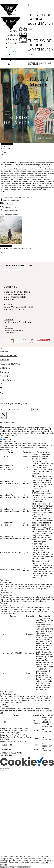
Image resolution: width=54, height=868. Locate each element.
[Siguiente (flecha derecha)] (3, 771)
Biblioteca (13, 35)
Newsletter (13, 43)
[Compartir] (6, 769)
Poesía (29, 198)
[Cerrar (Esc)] (8, 769)
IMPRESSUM (9, 329)
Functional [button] (5, 580)
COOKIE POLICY (10, 332)
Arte (12, 198)
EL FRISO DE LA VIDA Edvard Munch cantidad (39, 64)
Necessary (8, 440)
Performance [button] (6, 593)
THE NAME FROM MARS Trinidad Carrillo (15, 248)
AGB (6, 327)
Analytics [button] (4, 603)
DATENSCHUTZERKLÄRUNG (14, 330)
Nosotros (12, 19)
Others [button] (3, 704)
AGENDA (13, 6)
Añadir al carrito (7, 144)
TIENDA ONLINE (8, 356)
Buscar (35, 409)
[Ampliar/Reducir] (1, 769)
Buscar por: (5, 409)
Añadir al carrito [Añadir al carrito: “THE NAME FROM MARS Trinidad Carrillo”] (6, 246)
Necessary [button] (5, 437)
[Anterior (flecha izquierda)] (1, 771)
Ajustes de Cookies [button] (9, 867)
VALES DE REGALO (10, 364)
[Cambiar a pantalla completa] (3, 769)
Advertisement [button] (7, 692)
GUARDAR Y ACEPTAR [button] (11, 753)
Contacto (12, 39)
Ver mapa (9, 299)
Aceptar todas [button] (25, 867)
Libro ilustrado (20, 198)
